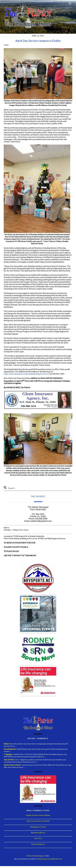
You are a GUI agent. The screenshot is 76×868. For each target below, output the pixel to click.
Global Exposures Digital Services (49, 859)
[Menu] (70, 3)
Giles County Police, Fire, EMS (38, 821)
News (6, 45)
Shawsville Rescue (38, 844)
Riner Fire (38, 838)
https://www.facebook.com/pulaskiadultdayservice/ (25, 374)
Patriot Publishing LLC (36, 856)
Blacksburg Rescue (38, 833)
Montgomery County (38, 827)
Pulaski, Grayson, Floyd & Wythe (38, 815)
